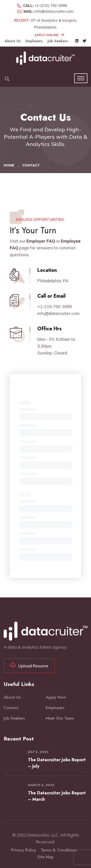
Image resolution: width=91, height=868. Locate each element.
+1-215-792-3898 (55, 307)
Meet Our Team (60, 718)
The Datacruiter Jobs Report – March (57, 796)
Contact (11, 708)
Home (10, 165)
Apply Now (56, 697)
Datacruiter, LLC (43, 835)
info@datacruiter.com (54, 11)
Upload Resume (29, 666)
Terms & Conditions (59, 850)
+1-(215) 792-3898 (51, 5)
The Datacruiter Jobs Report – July (57, 763)
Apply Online (49, 35)
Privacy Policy (23, 850)
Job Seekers (58, 41)
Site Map (45, 857)
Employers (34, 41)
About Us (13, 41)
